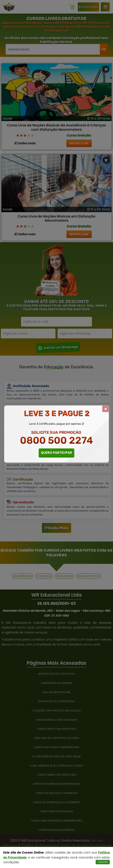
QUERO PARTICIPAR (57, 453)
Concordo (103, 862)
